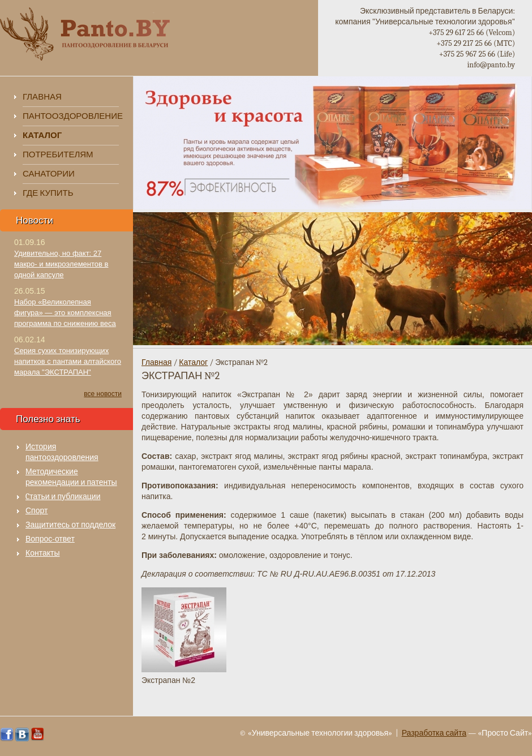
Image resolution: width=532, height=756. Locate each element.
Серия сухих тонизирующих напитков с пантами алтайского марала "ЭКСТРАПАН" (68, 361)
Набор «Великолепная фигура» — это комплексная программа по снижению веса (65, 313)
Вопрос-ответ (50, 539)
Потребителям (58, 154)
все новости (103, 394)
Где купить (48, 193)
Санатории (49, 174)
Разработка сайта (434, 733)
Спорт (37, 511)
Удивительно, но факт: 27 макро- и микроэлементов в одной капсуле (61, 264)
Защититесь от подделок (70, 525)
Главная (42, 97)
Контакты (42, 553)
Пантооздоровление (71, 116)
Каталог (193, 362)
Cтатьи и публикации (63, 497)
